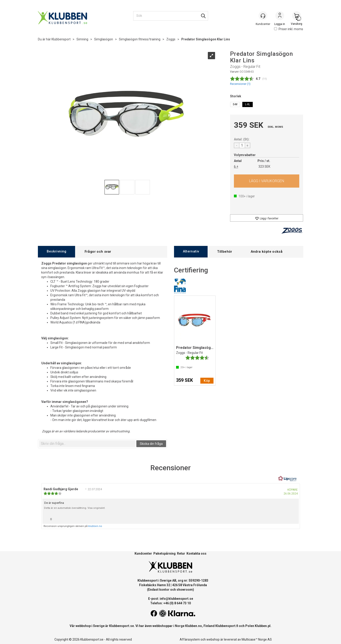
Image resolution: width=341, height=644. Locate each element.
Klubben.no (194, 626)
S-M (235, 104)
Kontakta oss (196, 553)
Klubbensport (61, 39)
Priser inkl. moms (289, 29)
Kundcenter (143, 553)
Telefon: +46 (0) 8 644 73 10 (170, 603)
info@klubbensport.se (176, 599)
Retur (181, 553)
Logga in (280, 16)
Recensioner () (240, 84)
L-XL (248, 104)
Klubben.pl (263, 626)
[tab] (56, 252)
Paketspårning (164, 553)
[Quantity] (242, 145)
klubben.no (95, 526)
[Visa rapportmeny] (294, 518)
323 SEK (264, 167)
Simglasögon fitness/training (140, 39)
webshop (213, 639)
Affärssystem (190, 639)
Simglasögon (104, 39)
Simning (82, 39)
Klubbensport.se (121, 626)
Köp (267, 181)
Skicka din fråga (151, 444)
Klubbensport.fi (227, 626)
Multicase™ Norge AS (257, 639)
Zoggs (171, 39)
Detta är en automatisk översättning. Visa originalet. (75, 508)
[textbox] (87, 444)
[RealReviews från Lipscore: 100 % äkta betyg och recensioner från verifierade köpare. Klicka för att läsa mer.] (287, 479)
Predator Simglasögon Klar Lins (206, 39)
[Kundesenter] (263, 16)
